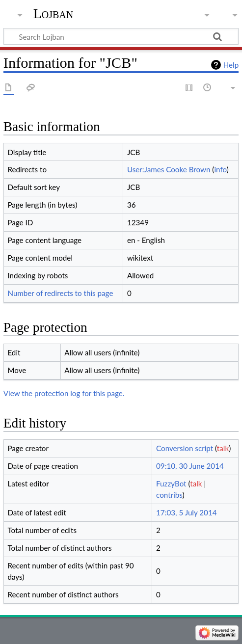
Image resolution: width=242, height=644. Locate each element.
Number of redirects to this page (60, 293)
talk (223, 448)
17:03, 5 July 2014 (186, 512)
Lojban (54, 13)
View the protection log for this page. (64, 393)
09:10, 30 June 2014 (190, 466)
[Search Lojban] (121, 36)
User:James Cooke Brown (169, 169)
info (220, 169)
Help (231, 65)
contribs (169, 495)
